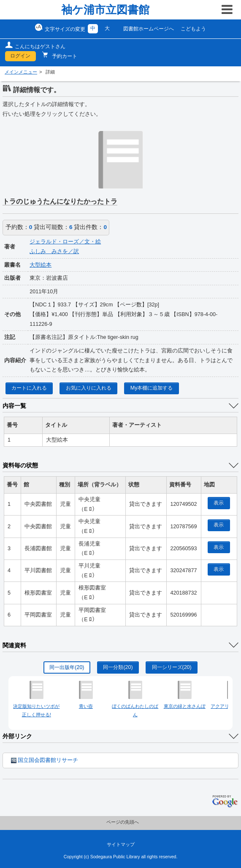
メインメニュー (21, 72)
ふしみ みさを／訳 (54, 251)
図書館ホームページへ (149, 29)
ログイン (20, 56)
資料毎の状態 (20, 465)
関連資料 (14, 645)
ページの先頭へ (123, 822)
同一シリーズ (172, 667)
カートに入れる (29, 388)
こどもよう (193, 29)
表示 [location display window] (219, 503)
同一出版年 (67, 667)
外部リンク (17, 736)
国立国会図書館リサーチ (45, 760)
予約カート (64, 56)
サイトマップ (121, 844)
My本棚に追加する (152, 388)
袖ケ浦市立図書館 (105, 10)
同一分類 (118, 667)
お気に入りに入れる (89, 388)
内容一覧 (14, 406)
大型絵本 (41, 265)
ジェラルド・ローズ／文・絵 (65, 242)
